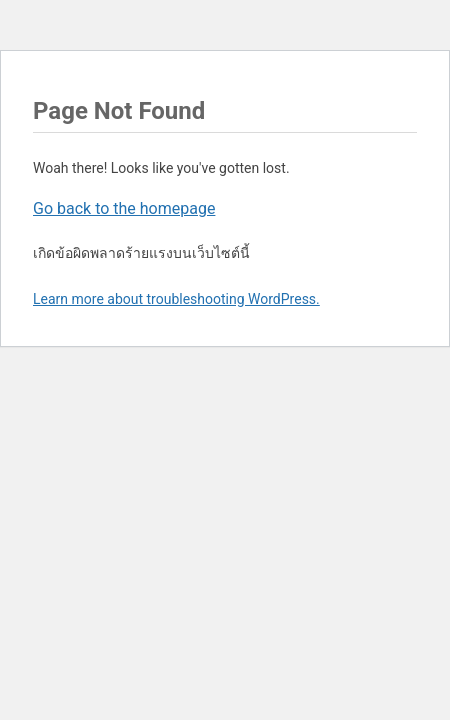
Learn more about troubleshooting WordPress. (176, 299)
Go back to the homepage (124, 208)
